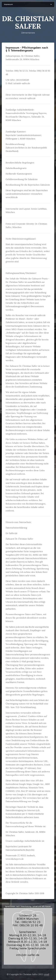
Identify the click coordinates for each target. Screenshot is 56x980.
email (46, 974)
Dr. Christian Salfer (28, 22)
